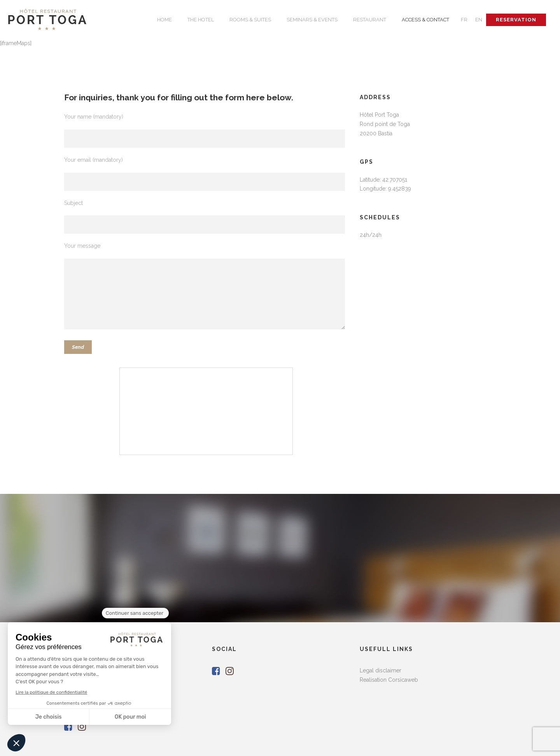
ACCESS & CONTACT (425, 20)
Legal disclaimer (381, 670)
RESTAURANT (370, 20)
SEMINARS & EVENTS (312, 20)
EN (479, 20)
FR (464, 20)
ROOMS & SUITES (250, 20)
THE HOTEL (201, 20)
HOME (164, 20)
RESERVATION (516, 20)
